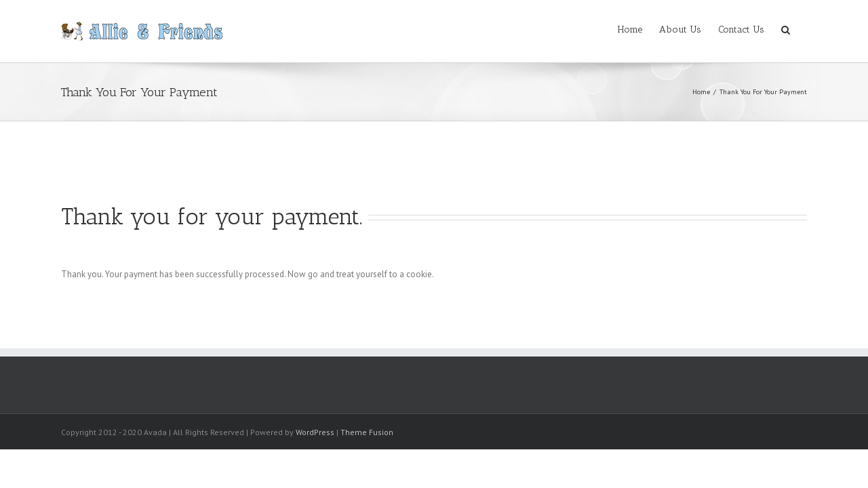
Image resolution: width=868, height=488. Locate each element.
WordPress (315, 432)
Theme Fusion (367, 432)
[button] (803, 28)
